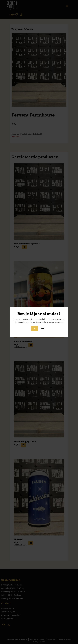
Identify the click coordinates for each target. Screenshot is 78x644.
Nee (42, 328)
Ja (35, 328)
